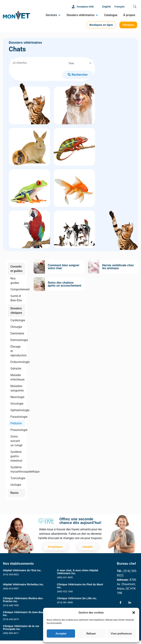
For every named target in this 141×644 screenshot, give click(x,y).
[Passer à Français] (120, 7)
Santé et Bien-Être (16, 298)
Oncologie (17, 404)
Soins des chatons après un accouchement (64, 284)
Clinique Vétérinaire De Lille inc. (77, 598)
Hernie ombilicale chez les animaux (118, 267)
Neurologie (17, 397)
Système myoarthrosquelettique (18, 469)
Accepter (61, 634)
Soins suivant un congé (16, 441)
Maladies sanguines (17, 388)
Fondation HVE (85, 7)
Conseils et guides (16, 269)
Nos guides (15, 281)
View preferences (121, 634)
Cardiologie (18, 320)
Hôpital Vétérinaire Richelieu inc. (23, 584)
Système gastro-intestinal (16, 456)
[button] (134, 613)
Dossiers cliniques (16, 311)
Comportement (18, 289)
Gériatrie (16, 369)
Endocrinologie (18, 362)
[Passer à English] (107, 7)
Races (14, 493)
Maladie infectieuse (17, 377)
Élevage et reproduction (18, 351)
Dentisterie (17, 333)
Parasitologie (18, 417)
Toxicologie (18, 478)
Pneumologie (18, 430)
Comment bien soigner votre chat (63, 267)
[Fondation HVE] (73, 7)
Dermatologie (18, 340)
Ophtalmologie (18, 410)
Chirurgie (16, 327)
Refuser (91, 634)
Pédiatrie (16, 423)
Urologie (16, 485)
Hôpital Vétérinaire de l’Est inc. (22, 570)
